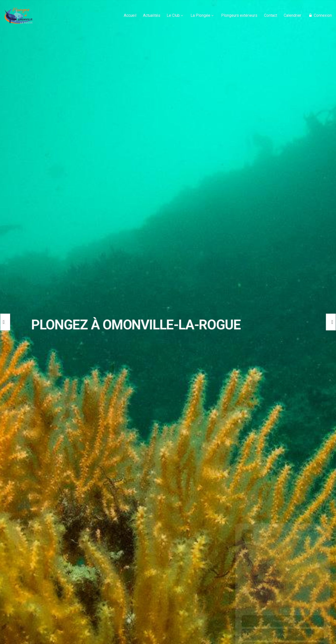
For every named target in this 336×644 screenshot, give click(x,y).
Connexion (320, 15)
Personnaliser (283, 599)
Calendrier (292, 15)
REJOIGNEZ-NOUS (46, 561)
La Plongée (200, 15)
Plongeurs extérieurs (239, 15)
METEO (128, 561)
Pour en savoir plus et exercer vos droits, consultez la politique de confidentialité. (283, 582)
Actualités (152, 15)
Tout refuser (283, 612)
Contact (271, 15)
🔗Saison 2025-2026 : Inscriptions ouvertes (164, 494)
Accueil (130, 15)
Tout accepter (283, 626)
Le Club (173, 15)
